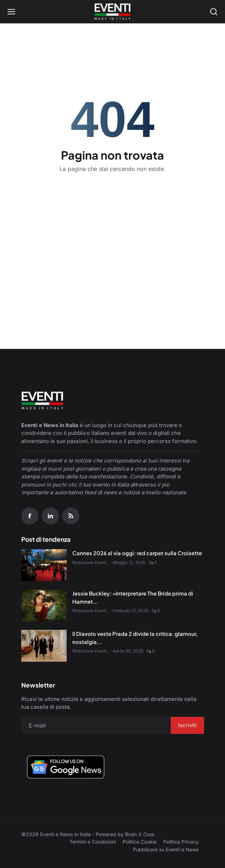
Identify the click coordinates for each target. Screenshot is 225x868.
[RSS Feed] (71, 516)
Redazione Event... (91, 562)
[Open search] (214, 12)
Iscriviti (187, 725)
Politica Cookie (140, 842)
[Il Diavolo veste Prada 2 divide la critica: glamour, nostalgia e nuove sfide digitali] (44, 646)
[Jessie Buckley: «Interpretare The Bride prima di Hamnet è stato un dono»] (44, 605)
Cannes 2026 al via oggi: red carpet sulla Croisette (137, 553)
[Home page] (112, 12)
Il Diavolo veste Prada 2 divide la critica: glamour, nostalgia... (135, 638)
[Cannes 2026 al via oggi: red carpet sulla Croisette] (44, 565)
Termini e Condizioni (93, 842)
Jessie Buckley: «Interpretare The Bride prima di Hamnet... (133, 597)
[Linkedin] (50, 516)
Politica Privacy (181, 842)
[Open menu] (11, 12)
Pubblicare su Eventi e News (166, 849)
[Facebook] (30, 516)
